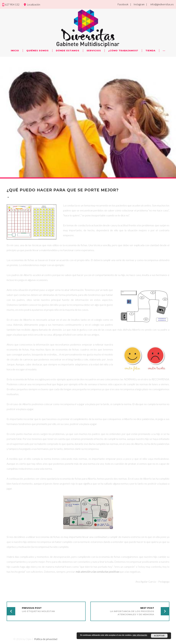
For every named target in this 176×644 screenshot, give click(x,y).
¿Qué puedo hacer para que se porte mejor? (64, 190)
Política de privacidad (46, 639)
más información (140, 635)
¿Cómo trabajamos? (123, 50)
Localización (34, 4)
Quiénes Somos (37, 50)
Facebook (123, 4)
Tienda (150, 50)
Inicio (15, 50)
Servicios (94, 50)
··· (164, 50)
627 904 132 (12, 4)
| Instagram (137, 4)
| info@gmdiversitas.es (160, 4)
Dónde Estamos (68, 50)
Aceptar (159, 636)
